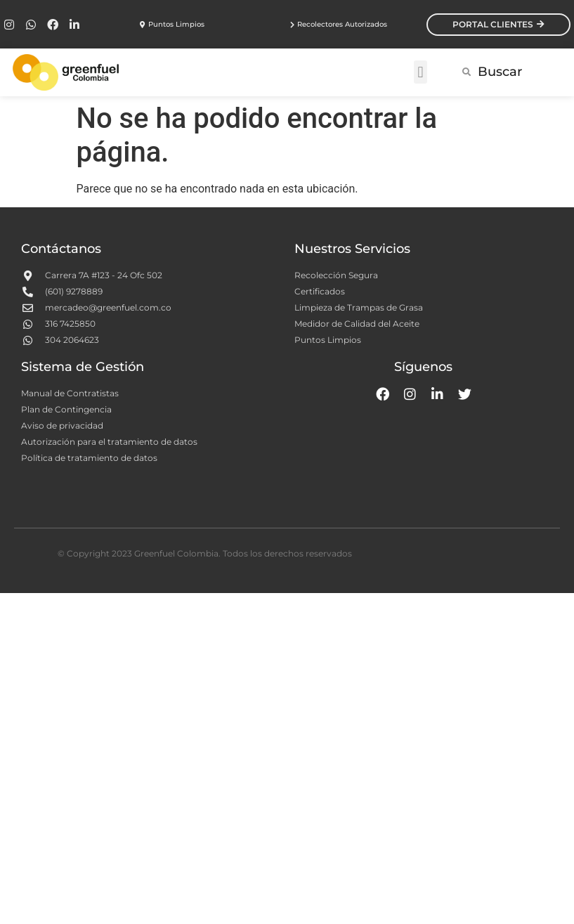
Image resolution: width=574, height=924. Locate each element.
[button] (420, 72)
